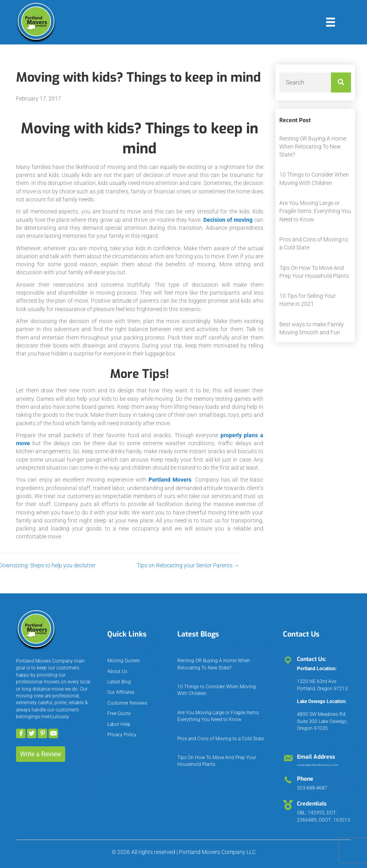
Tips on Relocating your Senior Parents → (144, 565)
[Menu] (331, 22)
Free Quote (119, 713)
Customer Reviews (127, 703)
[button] (21, 733)
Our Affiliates (121, 692)
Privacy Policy (122, 735)
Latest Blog (119, 682)
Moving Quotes (123, 661)
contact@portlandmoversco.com (318, 765)
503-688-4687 (312, 788)
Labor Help (119, 724)
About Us (117, 671)
